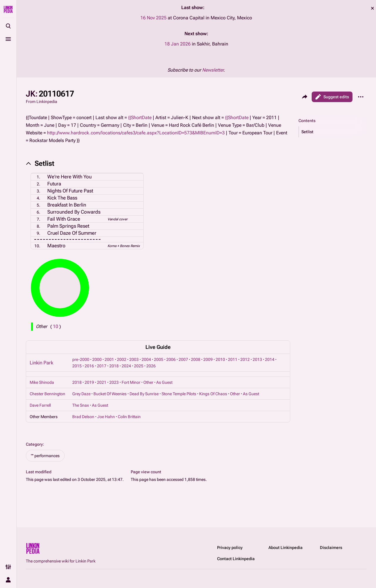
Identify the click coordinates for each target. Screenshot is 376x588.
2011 (233, 359)
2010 (220, 359)
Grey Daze (81, 394)
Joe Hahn (106, 417)
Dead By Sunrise (144, 394)
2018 (114, 366)
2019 (89, 382)
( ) (56, 326)
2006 (171, 359)
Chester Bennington (47, 394)
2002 (122, 359)
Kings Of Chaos (213, 394)
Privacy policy (230, 548)
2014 (270, 359)
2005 (159, 359)
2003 (134, 359)
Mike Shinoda (42, 382)
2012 (245, 359)
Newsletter (213, 70)
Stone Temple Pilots (179, 394)
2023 (114, 382)
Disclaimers (331, 548)
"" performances (45, 456)
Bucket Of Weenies (110, 394)
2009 (208, 359)
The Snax (81, 405)
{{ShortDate (140, 118)
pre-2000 (81, 359)
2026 (151, 366)
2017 (102, 366)
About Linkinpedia (286, 548)
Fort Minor (131, 382)
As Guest (164, 382)
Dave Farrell (40, 405)
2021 (102, 382)
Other (148, 382)
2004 (146, 359)
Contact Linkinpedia (236, 559)
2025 (139, 366)
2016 (89, 366)
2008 (196, 359)
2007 (183, 359)
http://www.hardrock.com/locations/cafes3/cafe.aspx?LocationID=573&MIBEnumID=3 (136, 133)
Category (34, 444)
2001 (109, 359)
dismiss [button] (372, 8)
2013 (257, 359)
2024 (126, 366)
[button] (333, 132)
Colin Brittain (129, 417)
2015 (77, 366)
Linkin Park (41, 363)
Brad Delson (83, 417)
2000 (97, 359)
